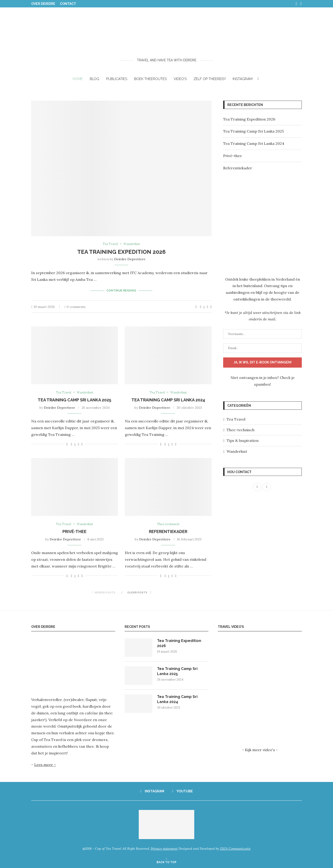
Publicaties (117, 79)
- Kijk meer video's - (260, 750)
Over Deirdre (43, 4)
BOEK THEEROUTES (150, 79)
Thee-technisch (240, 430)
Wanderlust (237, 451)
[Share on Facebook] (200, 307)
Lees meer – (45, 765)
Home (78, 79)
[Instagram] (297, 4)
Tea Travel (236, 419)
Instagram (243, 79)
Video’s (180, 79)
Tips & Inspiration (243, 440)
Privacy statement (164, 849)
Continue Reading (121, 291)
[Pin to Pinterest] (208, 307)
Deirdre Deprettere (130, 259)
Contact (68, 4)
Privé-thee (74, 532)
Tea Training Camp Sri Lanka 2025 (74, 400)
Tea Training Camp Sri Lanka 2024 (168, 400)
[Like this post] (196, 307)
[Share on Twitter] (204, 307)
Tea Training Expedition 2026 (121, 252)
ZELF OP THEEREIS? (210, 79)
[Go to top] (166, 862)
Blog (94, 79)
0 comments (75, 307)
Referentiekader (168, 532)
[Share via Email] (211, 307)
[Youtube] (301, 4)
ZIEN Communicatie (235, 849)
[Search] (258, 79)
